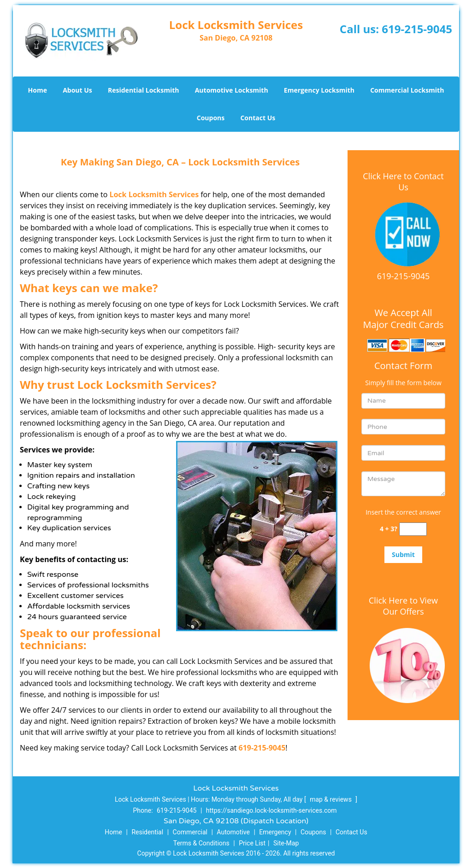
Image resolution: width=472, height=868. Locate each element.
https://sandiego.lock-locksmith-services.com (271, 810)
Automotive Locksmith (232, 90)
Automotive (233, 832)
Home (38, 90)
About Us (77, 90)
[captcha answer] (413, 529)
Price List (252, 843)
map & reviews (331, 799)
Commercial (190, 832)
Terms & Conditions (201, 843)
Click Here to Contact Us (403, 182)
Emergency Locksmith (319, 90)
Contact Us (258, 118)
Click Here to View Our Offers (403, 606)
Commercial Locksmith (407, 90)
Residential (147, 832)
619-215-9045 (417, 29)
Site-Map (286, 843)
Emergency (275, 832)
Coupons (211, 118)
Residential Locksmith (144, 90)
